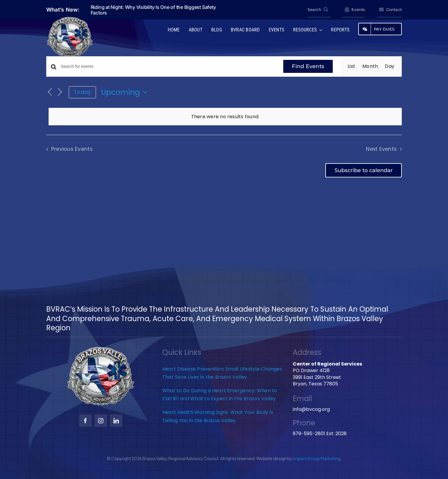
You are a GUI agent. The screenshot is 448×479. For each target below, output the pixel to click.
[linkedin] (116, 421)
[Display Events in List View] (351, 66)
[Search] (319, 10)
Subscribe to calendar (364, 170)
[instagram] (101, 421)
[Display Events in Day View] (390, 66)
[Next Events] (60, 92)
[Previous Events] (50, 92)
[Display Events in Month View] (370, 66)
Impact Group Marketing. (317, 458)
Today (82, 92)
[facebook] (85, 421)
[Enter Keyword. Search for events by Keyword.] (168, 67)
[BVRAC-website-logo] (70, 19)
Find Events (308, 66)
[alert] (225, 117)
